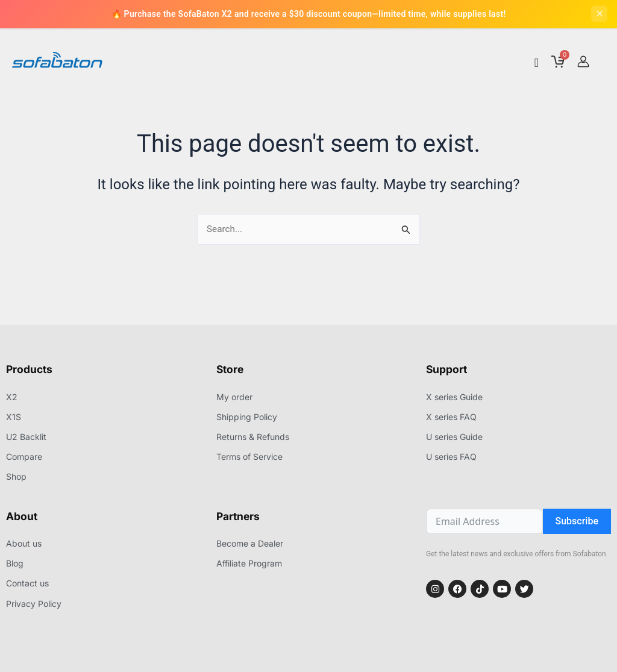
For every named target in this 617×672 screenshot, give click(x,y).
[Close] (599, 15)
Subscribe (577, 523)
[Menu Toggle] (537, 66)
